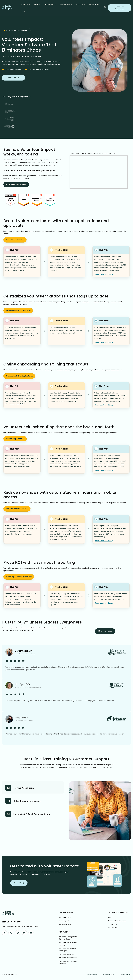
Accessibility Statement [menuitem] (117, 921)
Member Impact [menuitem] (65, 924)
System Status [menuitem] (114, 928)
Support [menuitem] (111, 917)
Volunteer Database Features (18, 310)
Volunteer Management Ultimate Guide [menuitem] (68, 938)
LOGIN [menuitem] (23, 11)
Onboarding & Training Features (19, 376)
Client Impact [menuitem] (64, 921)
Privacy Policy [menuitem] (92, 975)
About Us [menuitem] (79, 4)
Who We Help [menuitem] (49, 4)
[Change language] (105, 7)
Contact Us (19, 883)
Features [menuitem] (37, 4)
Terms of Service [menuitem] (108, 975)
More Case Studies (105, 631)
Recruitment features (15, 240)
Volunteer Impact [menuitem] (65, 917)
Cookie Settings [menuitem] (126, 975)
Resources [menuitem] (93, 4)
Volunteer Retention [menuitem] (67, 954)
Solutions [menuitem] (24, 4)
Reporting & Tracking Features (19, 577)
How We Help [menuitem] (65, 4)
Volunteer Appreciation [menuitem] (68, 958)
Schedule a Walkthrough (16, 184)
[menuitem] (4, 933)
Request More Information (120, 8)
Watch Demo (13, 78)
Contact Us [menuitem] (112, 924)
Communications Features (17, 509)
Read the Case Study (104, 274)
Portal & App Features (15, 439)
